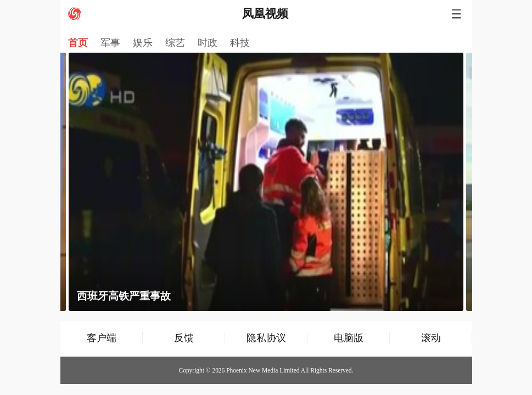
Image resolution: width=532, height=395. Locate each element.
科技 (240, 43)
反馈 (184, 338)
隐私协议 (266, 338)
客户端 (102, 338)
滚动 (431, 338)
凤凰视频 (265, 14)
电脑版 (349, 338)
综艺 (175, 43)
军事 (110, 43)
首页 (78, 43)
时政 (208, 43)
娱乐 (143, 43)
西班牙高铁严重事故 (124, 296)
